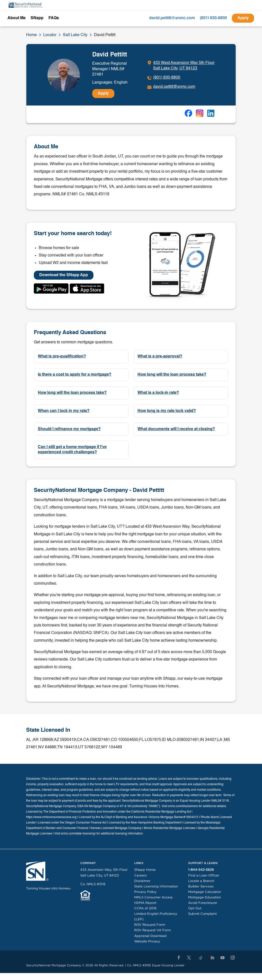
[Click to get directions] (181, 66)
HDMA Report (145, 903)
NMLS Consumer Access (153, 897)
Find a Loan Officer (204, 875)
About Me (17, 18)
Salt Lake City (75, 35)
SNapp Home (145, 870)
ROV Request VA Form (153, 930)
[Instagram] (233, 958)
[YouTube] (222, 958)
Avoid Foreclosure (203, 903)
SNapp (37, 18)
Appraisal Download (150, 936)
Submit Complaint (202, 914)
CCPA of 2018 (145, 908)
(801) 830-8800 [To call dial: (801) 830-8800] (167, 78)
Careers (140, 875)
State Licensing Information (156, 886)
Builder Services (201, 886)
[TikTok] (201, 958)
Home (31, 35)
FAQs (54, 18)
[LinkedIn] (212, 958)
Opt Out (195, 908)
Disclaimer (142, 881)
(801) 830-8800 (213, 18)
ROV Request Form (150, 925)
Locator (50, 35)
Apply (243, 18)
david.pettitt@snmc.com (172, 18)
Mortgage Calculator (205, 892)
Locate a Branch (201, 881)
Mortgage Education (205, 897)
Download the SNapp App (64, 275)
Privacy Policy (145, 892)
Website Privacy (147, 941)
